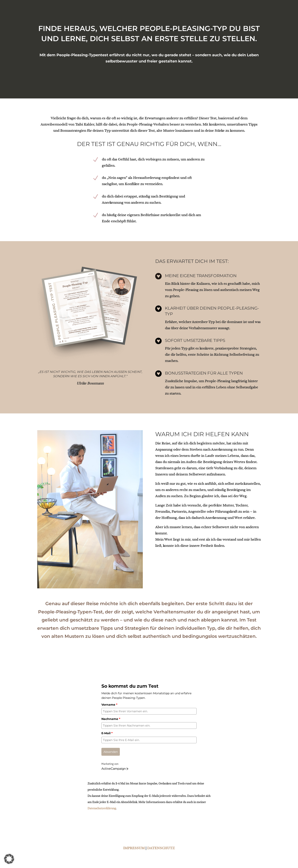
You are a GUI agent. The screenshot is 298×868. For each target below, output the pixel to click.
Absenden (111, 752)
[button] (9, 859)
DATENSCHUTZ (161, 848)
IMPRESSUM (134, 848)
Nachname (111, 719)
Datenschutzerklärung (102, 808)
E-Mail (107, 733)
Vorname (109, 705)
